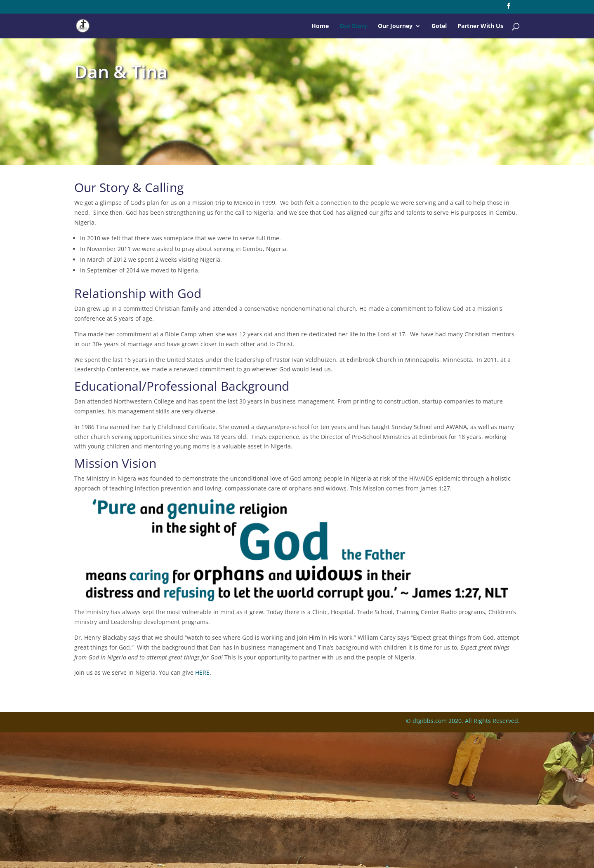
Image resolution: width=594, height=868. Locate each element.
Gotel (439, 26)
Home (320, 26)
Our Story (353, 26)
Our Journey (395, 26)
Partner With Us (480, 26)
